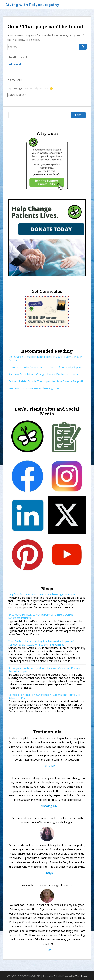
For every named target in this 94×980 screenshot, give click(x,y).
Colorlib (58, 976)
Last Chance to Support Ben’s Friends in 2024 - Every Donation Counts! (45, 358)
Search (78, 115)
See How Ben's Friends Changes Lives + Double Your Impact (44, 374)
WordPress (81, 976)
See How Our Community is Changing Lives (34, 388)
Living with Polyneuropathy (32, 5)
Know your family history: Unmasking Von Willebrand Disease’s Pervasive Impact (45, 670)
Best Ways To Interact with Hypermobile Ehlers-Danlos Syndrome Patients (41, 616)
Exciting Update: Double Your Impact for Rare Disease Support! (46, 381)
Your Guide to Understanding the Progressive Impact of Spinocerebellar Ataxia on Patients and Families (41, 643)
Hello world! (14, 64)
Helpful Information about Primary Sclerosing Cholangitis (42, 594)
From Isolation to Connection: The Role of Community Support (46, 367)
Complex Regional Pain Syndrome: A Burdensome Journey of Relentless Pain (44, 696)
